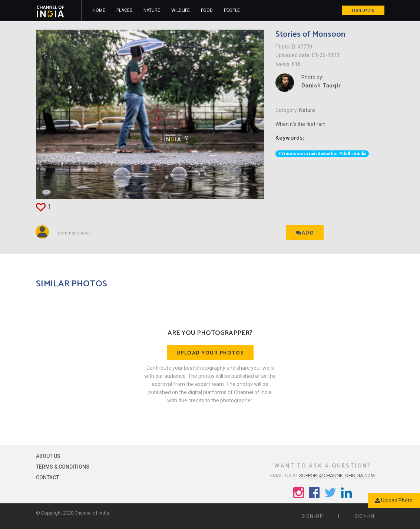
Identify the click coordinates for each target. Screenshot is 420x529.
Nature (152, 10)
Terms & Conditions (63, 467)
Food (207, 10)
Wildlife (181, 10)
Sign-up (312, 517)
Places (124, 10)
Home (99, 10)
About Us (48, 456)
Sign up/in (363, 11)
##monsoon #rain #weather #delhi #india (322, 154)
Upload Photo (394, 500)
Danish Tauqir (321, 86)
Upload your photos (210, 353)
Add (305, 233)
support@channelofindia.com (337, 475)
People (232, 10)
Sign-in (365, 517)
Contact (47, 478)
